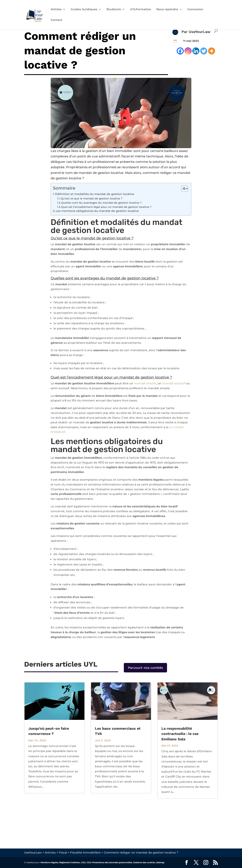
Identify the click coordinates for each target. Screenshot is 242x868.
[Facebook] (180, 51)
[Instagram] (188, 51)
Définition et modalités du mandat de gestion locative (95, 194)
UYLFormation (141, 9)
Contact (56, 20)
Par (185, 32)
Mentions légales (49, 862)
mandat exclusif (174, 383)
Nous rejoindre (167, 9)
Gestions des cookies (144, 862)
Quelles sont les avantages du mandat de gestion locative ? (101, 203)
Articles (56, 9)
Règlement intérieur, (70, 862)
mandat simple (145, 383)
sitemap (160, 862)
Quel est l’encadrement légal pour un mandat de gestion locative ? (106, 207)
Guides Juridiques (84, 9)
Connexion (195, 9)
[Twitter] (204, 51)
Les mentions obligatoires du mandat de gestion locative (97, 211)
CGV (89, 862)
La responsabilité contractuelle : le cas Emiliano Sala (180, 734)
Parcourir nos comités (145, 668)
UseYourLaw (200, 32)
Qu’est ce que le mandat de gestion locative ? (91, 198)
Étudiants (114, 9)
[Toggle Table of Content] (183, 189)
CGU (84, 862)
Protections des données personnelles (112, 862)
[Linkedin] (196, 51)
